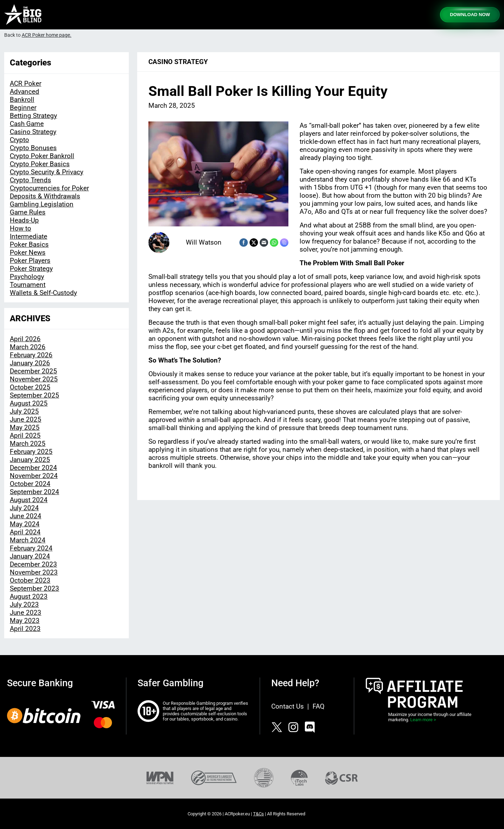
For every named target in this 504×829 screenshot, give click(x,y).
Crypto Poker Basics (40, 164)
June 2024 (26, 516)
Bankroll (22, 100)
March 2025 (28, 444)
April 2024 (25, 532)
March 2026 (28, 347)
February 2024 (31, 548)
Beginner (23, 108)
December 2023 (33, 564)
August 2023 (29, 596)
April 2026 (25, 339)
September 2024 (34, 492)
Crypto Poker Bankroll (42, 156)
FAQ (318, 706)
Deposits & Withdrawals (45, 196)
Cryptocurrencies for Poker (49, 188)
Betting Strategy (33, 116)
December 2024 (33, 468)
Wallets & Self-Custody (43, 293)
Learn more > (423, 720)
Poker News (28, 252)
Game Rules (28, 212)
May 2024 (25, 524)
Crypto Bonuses (33, 148)
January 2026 (30, 363)
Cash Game (27, 124)
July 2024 (24, 508)
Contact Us (288, 706)
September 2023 (34, 588)
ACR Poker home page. (47, 35)
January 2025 (30, 460)
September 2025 (34, 395)
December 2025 (33, 371)
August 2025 (29, 403)
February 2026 (31, 355)
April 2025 (25, 435)
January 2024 (30, 556)
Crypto (19, 140)
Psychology (27, 277)
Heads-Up (24, 220)
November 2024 (34, 476)
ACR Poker (26, 83)
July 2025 (24, 411)
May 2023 (25, 621)
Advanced (24, 92)
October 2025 (30, 387)
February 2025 (31, 452)
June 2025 (26, 419)
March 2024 (28, 540)
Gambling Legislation (42, 204)
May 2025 (25, 427)
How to (20, 228)
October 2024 (30, 484)
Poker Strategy (31, 269)
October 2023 (30, 580)
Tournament (28, 285)
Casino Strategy (33, 132)
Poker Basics (29, 244)
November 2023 (34, 572)
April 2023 (25, 629)
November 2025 (34, 379)
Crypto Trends (30, 180)
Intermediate (29, 236)
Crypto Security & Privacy (47, 172)
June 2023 (26, 613)
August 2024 (29, 500)
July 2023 (24, 605)
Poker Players (30, 261)
